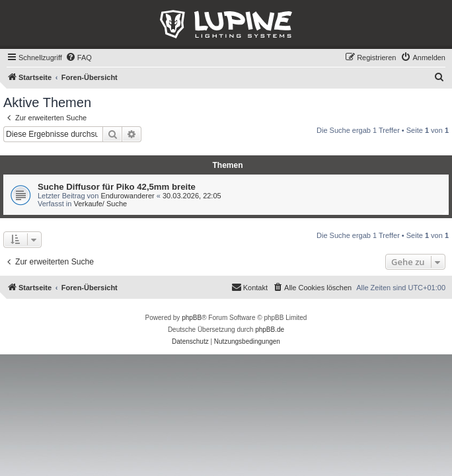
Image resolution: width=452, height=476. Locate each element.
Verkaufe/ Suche (100, 204)
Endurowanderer (127, 196)
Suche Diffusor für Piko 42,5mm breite (117, 187)
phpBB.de (270, 330)
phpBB (192, 318)
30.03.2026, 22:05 (192, 196)
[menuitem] (79, 58)
